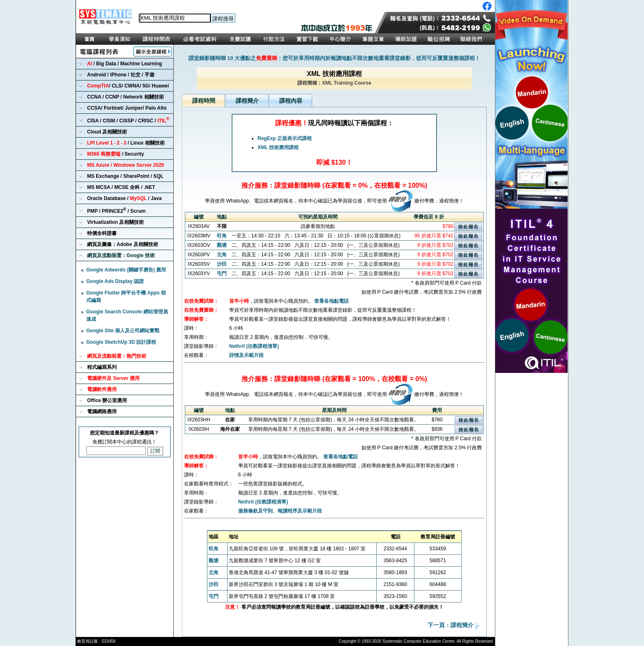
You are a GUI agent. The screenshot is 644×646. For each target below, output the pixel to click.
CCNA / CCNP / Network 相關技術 (125, 97)
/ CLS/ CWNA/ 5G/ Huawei (128, 86)
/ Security (116, 154)
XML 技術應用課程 (278, 147)
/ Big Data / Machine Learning (125, 64)
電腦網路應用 (102, 412)
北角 (222, 255)
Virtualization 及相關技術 (115, 222)
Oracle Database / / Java (124, 198)
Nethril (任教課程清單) (254, 346)
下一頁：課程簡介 (451, 625)
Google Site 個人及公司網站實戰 (123, 331)
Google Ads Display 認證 (115, 281)
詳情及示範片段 (246, 355)
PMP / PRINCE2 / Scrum (116, 210)
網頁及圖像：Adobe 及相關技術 (123, 244)
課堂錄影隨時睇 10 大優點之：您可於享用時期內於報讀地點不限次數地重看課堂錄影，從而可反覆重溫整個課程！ (335, 58)
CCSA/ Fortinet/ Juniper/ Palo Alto (127, 108)
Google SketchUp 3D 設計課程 (121, 342)
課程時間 (204, 101)
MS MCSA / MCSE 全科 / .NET (121, 187)
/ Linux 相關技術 (126, 143)
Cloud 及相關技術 (107, 132)
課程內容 (291, 101)
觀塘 (222, 245)
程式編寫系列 (102, 367)
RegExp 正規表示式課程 (285, 138)
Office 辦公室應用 (107, 400)
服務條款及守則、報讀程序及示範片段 (280, 511)
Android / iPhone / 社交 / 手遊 (121, 75)
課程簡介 (247, 101)
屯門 (222, 274)
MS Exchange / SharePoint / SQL (125, 176)
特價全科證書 (102, 233)
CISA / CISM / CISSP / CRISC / (128, 120)
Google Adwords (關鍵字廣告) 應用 (126, 270)
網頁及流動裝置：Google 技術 (121, 255)
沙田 (222, 264)
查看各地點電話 (331, 301)
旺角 (222, 236)
